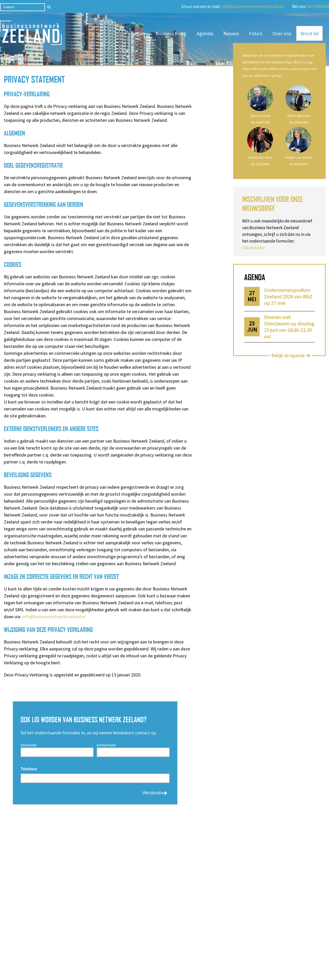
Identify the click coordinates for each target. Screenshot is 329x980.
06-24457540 (260, 122)
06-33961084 (318, 6)
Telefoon (29, 769)
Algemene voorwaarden (117, 934)
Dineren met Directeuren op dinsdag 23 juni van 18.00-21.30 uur (289, 327)
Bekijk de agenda (288, 355)
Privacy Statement (187, 967)
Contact (52, 934)
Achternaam (106, 745)
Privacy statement (61, 941)
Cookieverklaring (177, 974)
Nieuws (231, 33)
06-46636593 (298, 164)
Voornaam (29, 745)
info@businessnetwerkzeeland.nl (54, 617)
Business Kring (171, 33)
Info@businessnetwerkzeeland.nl (252, 6)
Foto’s (256, 33)
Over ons (282, 33)
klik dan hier (253, 248)
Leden (139, 33)
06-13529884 (260, 164)
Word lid (309, 33)
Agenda (205, 33)
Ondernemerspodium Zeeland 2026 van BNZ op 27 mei (288, 296)
